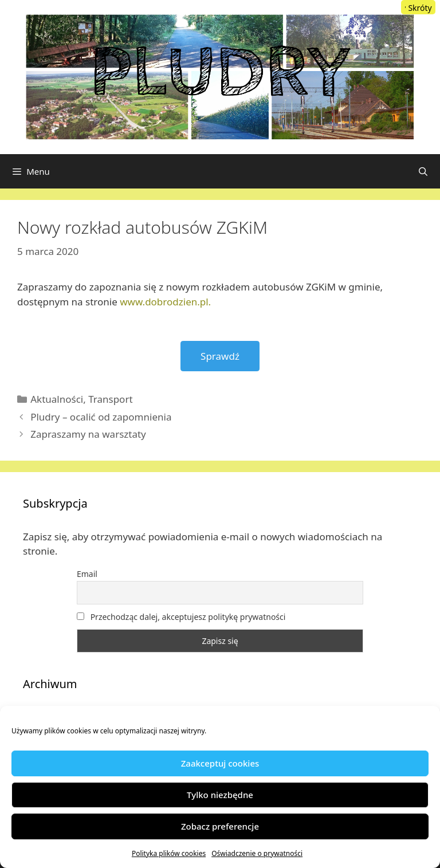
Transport (110, 399)
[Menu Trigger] (418, 7)
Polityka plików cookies (169, 853)
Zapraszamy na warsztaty (88, 434)
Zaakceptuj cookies (220, 763)
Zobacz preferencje (220, 826)
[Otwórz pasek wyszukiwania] (423, 171)
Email (87, 574)
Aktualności (57, 399)
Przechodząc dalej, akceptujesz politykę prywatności (181, 617)
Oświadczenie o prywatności (257, 853)
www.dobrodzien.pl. (165, 302)
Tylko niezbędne (220, 795)
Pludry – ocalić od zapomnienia (101, 417)
